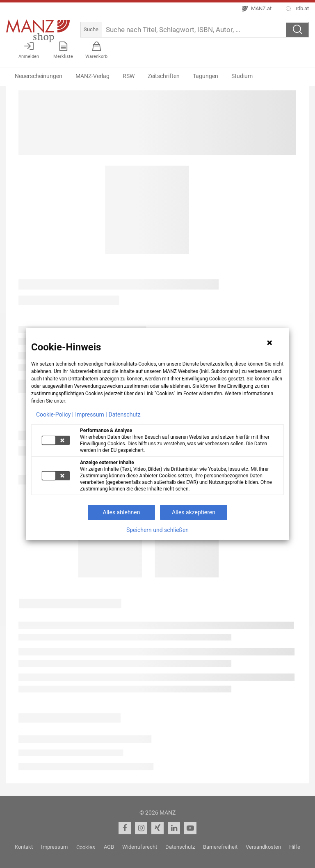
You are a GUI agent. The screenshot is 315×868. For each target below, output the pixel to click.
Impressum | (91, 414)
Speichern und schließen (157, 530)
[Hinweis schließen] (269, 343)
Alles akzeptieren (194, 512)
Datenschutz (125, 414)
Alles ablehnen (122, 512)
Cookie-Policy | (55, 414)
